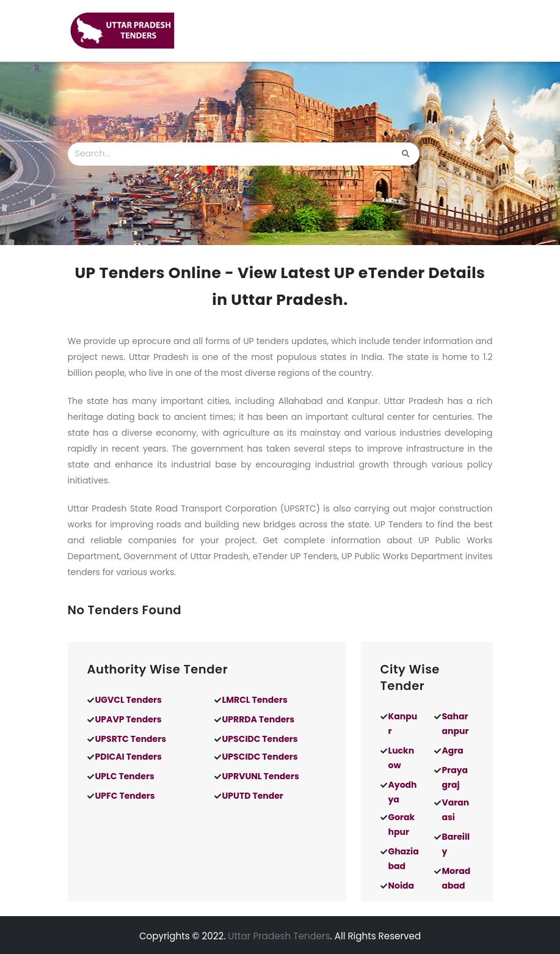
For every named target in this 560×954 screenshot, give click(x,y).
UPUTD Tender (253, 796)
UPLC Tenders (125, 776)
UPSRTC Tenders (131, 739)
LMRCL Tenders (255, 700)
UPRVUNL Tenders (261, 776)
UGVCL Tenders (129, 700)
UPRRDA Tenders (259, 719)
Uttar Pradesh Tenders (279, 936)
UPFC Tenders (125, 796)
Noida (402, 886)
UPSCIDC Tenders (260, 739)
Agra (453, 750)
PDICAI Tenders (129, 757)
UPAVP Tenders (129, 719)
